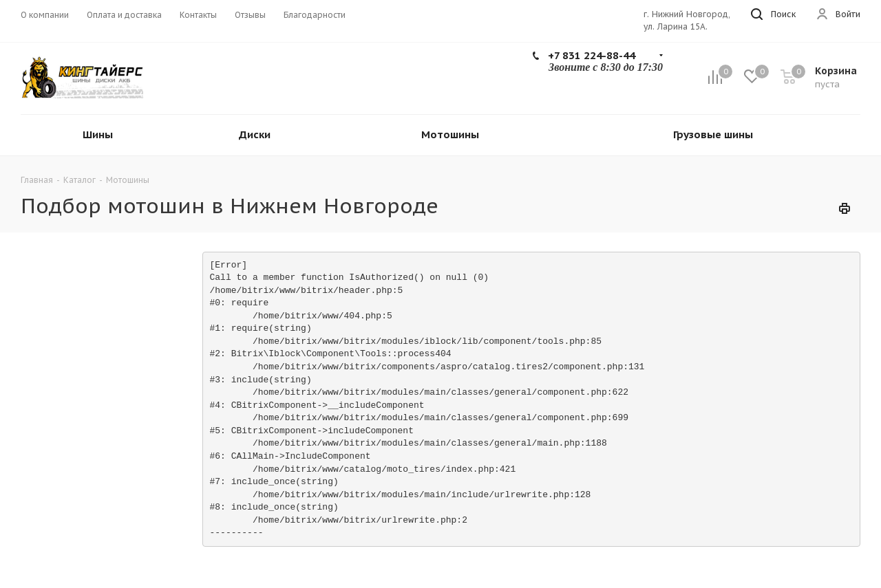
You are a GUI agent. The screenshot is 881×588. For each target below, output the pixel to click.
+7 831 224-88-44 (592, 55)
